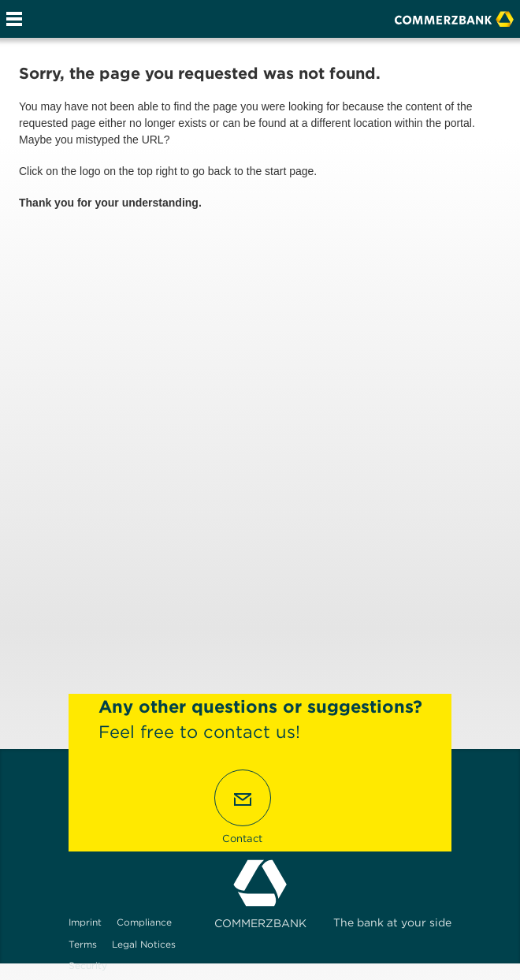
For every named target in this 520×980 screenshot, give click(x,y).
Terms (83, 944)
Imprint (85, 922)
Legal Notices (144, 944)
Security (88, 965)
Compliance (144, 922)
